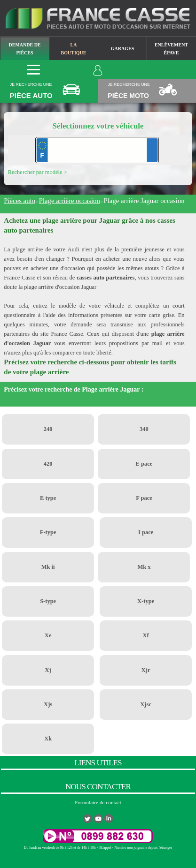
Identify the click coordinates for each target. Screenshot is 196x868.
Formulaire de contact (98, 802)
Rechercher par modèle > (38, 172)
